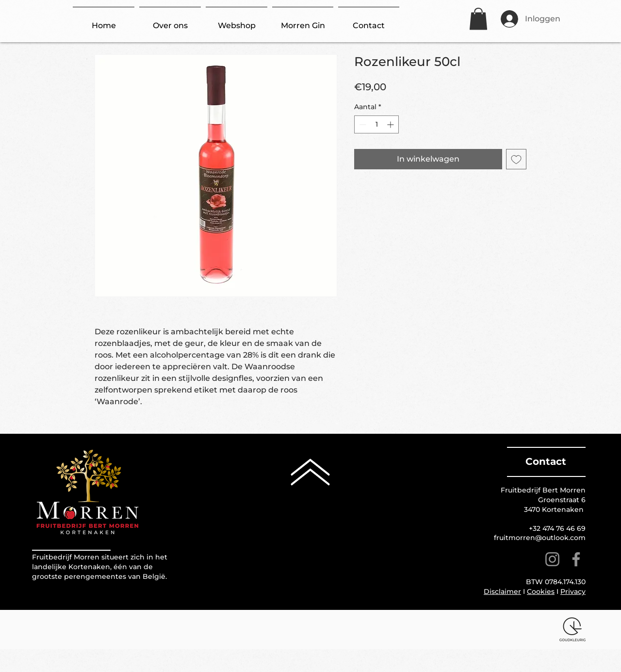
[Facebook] (576, 559)
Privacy (573, 591)
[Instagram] (552, 559)
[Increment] (391, 124)
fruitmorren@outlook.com (540, 538)
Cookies (541, 591)
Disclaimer (502, 591)
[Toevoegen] (516, 159)
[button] (478, 19)
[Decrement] (362, 124)
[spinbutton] (376, 124)
